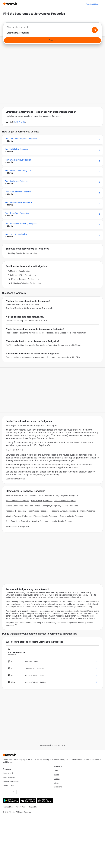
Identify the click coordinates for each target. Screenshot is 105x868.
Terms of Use (8, 807)
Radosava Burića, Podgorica (63, 511)
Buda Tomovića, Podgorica (17, 501)
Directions (58, 787)
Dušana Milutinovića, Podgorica (19, 506)
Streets (57, 779)
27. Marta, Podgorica (86, 511)
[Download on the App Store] (28, 801)
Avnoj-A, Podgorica (40, 521)
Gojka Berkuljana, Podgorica (18, 521)
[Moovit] (10, 4)
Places (57, 775)
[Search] (52, 40)
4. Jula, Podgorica (70, 506)
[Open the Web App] (45, 801)
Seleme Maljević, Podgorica (72, 516)
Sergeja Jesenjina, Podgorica (48, 506)
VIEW (35, 253)
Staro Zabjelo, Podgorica (41, 501)
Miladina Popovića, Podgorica (18, 516)
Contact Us (33, 807)
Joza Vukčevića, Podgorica (17, 526)
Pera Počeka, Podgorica (38, 511)
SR (13, 792)
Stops (56, 783)
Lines (56, 770)
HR (6, 792)
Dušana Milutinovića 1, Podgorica (40, 495)
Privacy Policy (21, 807)
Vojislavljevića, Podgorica (67, 495)
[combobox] (52, 28)
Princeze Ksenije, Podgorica (45, 516)
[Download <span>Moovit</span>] (93, 4)
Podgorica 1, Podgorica (16, 511)
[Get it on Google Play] (11, 801)
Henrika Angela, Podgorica (62, 521)
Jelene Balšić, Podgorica (65, 501)
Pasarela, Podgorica (14, 495)
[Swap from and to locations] (95, 30)
